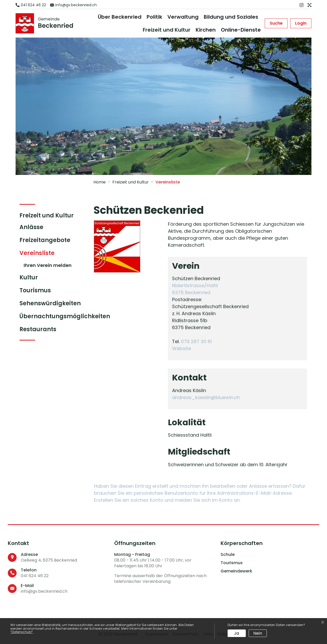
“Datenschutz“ (22, 632)
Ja (237, 633)
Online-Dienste (241, 30)
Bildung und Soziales (231, 17)
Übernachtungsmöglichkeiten (65, 316)
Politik (154, 17)
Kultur (29, 277)
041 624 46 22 (35, 576)
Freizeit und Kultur (167, 30)
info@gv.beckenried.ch (44, 591)
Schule (228, 555)
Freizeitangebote (45, 240)
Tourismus (35, 290)
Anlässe (31, 227)
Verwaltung (183, 17)
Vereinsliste (40, 254)
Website (184, 348)
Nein (258, 633)
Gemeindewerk (236, 571)
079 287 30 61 (196, 341)
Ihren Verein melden (48, 265)
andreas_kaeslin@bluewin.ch (206, 397)
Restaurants (38, 329)
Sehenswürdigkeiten (50, 303)
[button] (276, 23)
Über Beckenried (120, 17)
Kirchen (206, 30)
